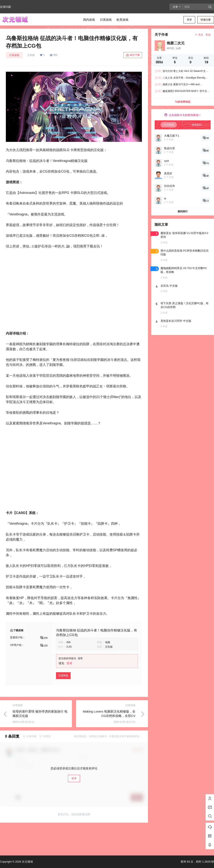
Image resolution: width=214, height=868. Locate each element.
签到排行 (183, 211)
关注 (199, 35)
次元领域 (27, 862)
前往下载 (133, 55)
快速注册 (206, 20)
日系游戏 (14, 55)
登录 (189, 20)
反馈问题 (5, 7)
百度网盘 (63, 702)
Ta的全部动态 (183, 102)
